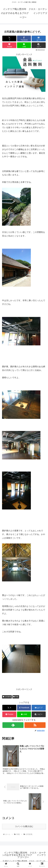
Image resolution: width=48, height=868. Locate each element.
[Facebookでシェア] (24, 38)
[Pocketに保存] (9, 45)
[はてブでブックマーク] (39, 38)
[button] (39, 45)
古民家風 (7, 697)
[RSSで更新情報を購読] (35, 725)
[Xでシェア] (9, 38)
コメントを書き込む (24, 826)
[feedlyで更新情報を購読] (13, 725)
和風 (16, 697)
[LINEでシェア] (24, 45)
